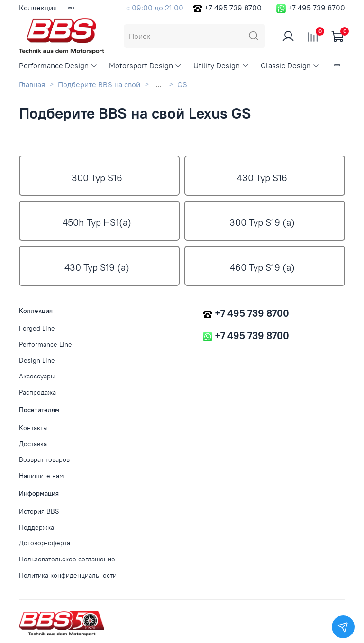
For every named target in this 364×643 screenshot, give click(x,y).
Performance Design (58, 65)
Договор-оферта (45, 543)
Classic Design (290, 65)
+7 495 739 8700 (233, 8)
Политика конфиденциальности (68, 575)
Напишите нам (41, 476)
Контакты (33, 428)
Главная (32, 84)
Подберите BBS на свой (99, 84)
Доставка (33, 444)
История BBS (39, 511)
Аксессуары (37, 376)
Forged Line (37, 328)
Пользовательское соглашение (67, 559)
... (159, 84)
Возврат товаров (44, 459)
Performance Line (45, 344)
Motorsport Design (146, 65)
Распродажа (37, 392)
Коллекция (38, 8)
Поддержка (36, 527)
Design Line (37, 360)
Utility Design (221, 65)
